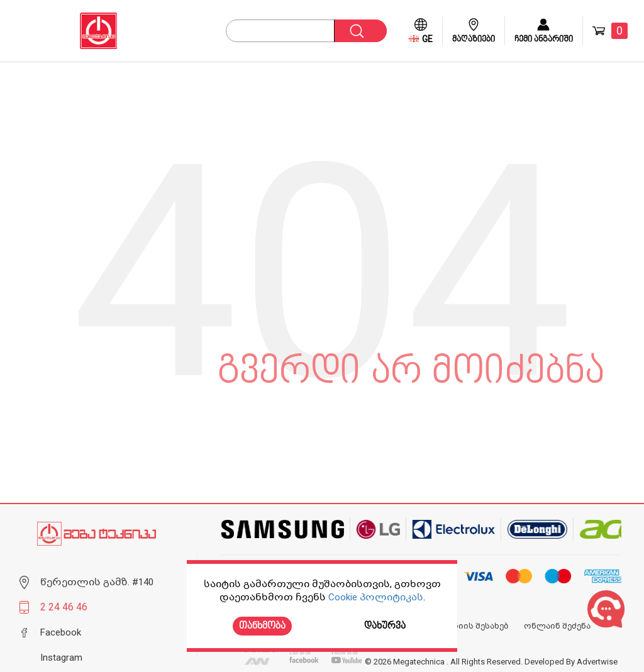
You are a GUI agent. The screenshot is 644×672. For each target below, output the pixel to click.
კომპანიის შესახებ (468, 626)
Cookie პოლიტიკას (376, 597)
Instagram (61, 658)
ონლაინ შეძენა (557, 626)
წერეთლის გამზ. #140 (97, 582)
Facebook (61, 632)
